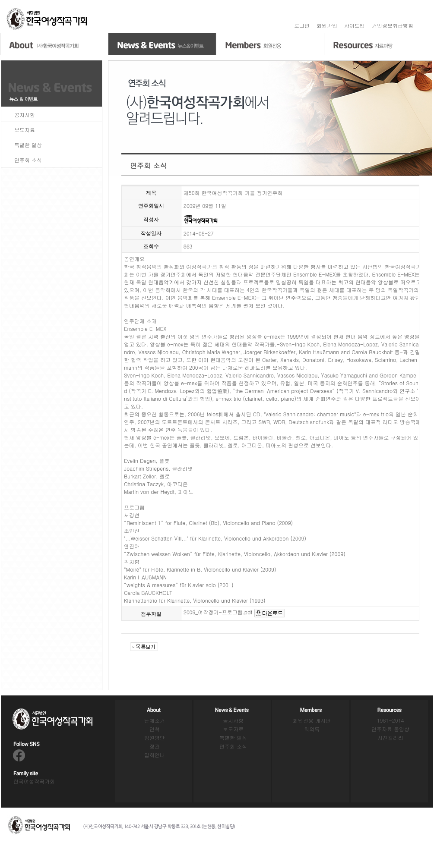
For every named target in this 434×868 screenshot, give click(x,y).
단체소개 (155, 720)
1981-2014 (391, 720)
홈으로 (48, 19)
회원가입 (327, 25)
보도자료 (25, 130)
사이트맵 (355, 25)
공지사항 (25, 115)
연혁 (155, 729)
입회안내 (155, 755)
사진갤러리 (390, 737)
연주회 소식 (28, 160)
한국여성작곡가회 (34, 781)
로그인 (302, 25)
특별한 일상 (28, 145)
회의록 (312, 729)
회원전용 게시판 (312, 720)
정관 (155, 746)
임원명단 (155, 737)
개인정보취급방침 (393, 25)
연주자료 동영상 (390, 729)
